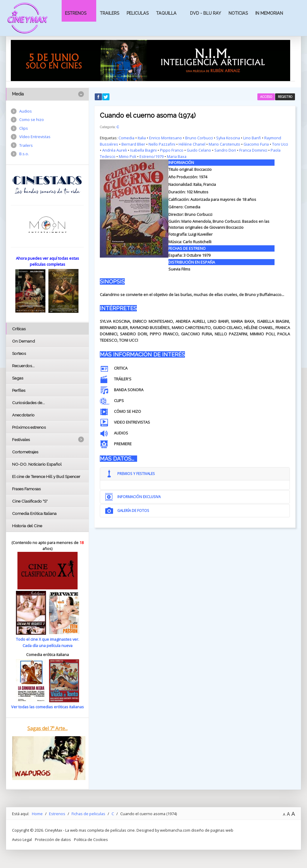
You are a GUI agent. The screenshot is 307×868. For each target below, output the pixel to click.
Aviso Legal (22, 839)
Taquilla (166, 13)
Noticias (238, 13)
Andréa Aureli (115, 150)
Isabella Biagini (143, 150)
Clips (24, 128)
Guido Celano (199, 150)
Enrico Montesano (166, 138)
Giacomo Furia (256, 144)
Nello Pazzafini (162, 144)
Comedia (126, 138)
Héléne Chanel (192, 144)
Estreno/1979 (152, 156)
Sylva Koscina (228, 138)
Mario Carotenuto (224, 144)
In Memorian (269, 13)
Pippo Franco (172, 150)
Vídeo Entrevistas (35, 137)
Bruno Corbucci (199, 138)
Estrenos (76, 13)
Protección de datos (53, 839)
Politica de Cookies (91, 839)
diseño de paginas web (212, 830)
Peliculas (138, 13)
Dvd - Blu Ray (206, 13)
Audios (26, 111)
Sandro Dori (226, 150)
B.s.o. (24, 154)
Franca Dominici (254, 150)
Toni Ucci (280, 144)
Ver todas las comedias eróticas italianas (48, 707)
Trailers (109, 13)
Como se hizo (32, 119)
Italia (142, 138)
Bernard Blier (133, 144)
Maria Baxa (177, 156)
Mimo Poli (127, 156)
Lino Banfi (252, 138)
